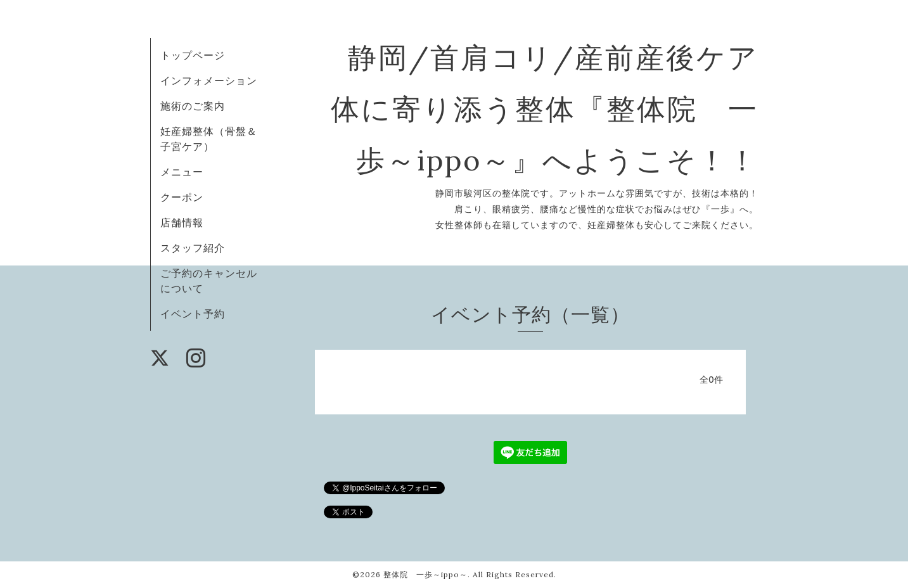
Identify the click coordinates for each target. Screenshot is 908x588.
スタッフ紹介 (193, 248)
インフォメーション (209, 80)
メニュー (182, 172)
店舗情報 (182, 222)
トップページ (193, 55)
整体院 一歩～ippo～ (425, 574)
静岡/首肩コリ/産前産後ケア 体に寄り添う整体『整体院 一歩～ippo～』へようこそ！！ (575, 109)
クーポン (182, 197)
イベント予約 (193, 314)
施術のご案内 (193, 106)
